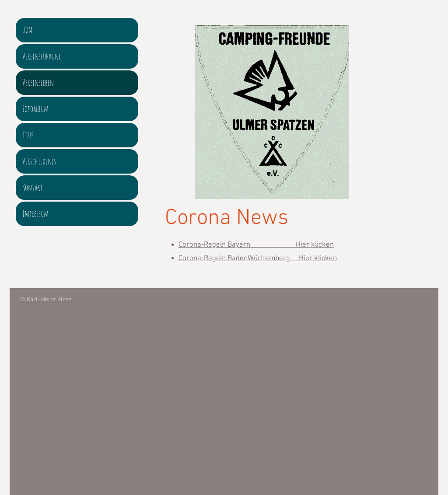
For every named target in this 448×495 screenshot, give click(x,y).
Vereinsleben (38, 82)
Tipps (28, 135)
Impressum (35, 214)
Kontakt (33, 187)
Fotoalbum (35, 109)
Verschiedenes (39, 161)
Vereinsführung (42, 56)
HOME (28, 30)
